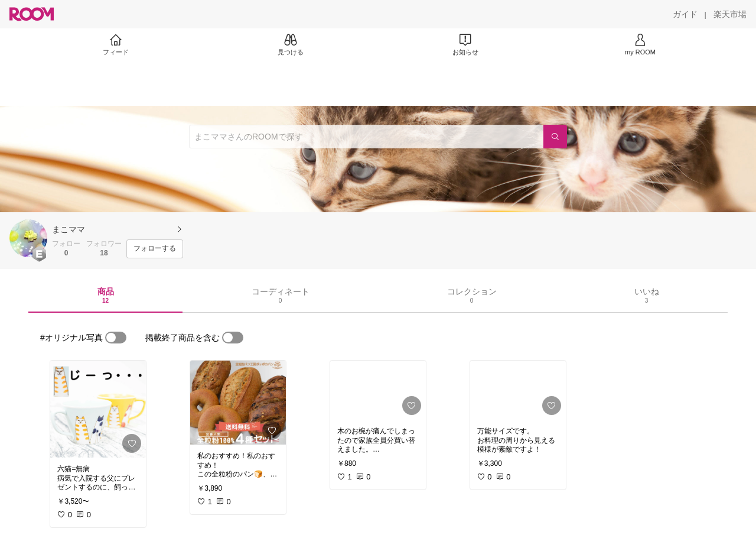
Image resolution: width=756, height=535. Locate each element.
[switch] (116, 338)
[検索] (555, 137)
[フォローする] (155, 249)
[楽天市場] (730, 14)
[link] (98, 409)
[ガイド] (685, 14)
